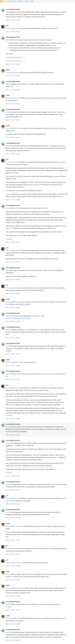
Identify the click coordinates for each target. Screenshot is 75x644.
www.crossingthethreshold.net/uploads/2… (19, 318)
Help (32, 1)
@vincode (53, 46)
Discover (21, 1)
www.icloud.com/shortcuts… (14, 57)
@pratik (8, 84)
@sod (8, 40)
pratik (8, 70)
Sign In (14, 1)
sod (7, 26)
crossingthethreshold (13, 9)
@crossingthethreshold (13, 28)
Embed (18, 20)
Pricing (27, 1)
